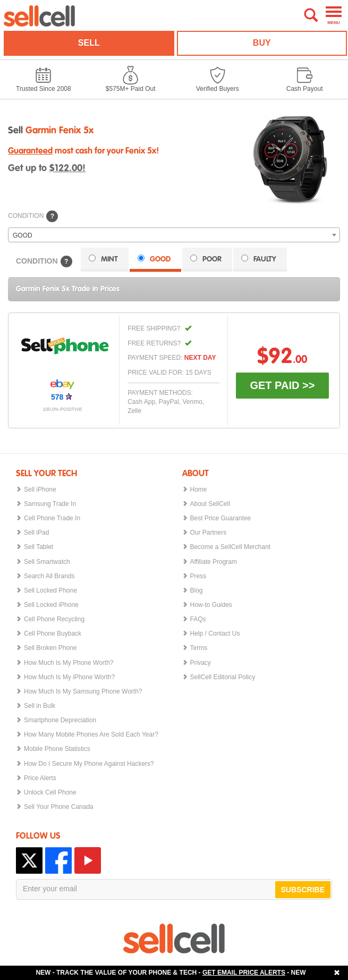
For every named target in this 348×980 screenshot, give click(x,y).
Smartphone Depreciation (60, 720)
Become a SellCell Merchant (230, 547)
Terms (199, 648)
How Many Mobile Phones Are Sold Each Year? (91, 734)
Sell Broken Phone (50, 648)
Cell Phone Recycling (54, 619)
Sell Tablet (39, 547)
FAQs (198, 619)
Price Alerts (40, 778)
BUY (262, 43)
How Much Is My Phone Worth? (69, 662)
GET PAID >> (282, 385)
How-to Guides (211, 605)
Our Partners (209, 532)
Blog (197, 590)
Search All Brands (49, 576)
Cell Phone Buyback (53, 633)
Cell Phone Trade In (52, 518)
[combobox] (174, 235)
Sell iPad (36, 532)
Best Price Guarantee (221, 518)
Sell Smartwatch (47, 561)
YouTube (88, 860)
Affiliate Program (214, 561)
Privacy (201, 662)
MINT (103, 259)
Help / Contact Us (215, 633)
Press (198, 576)
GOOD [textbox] (23, 235)
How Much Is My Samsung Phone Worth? (83, 691)
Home (199, 489)
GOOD (154, 259)
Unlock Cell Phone (50, 792)
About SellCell (210, 504)
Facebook (58, 860)
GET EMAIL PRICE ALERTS (244, 973)
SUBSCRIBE (303, 890)
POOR (206, 259)
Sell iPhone (40, 489)
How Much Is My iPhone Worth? (69, 677)
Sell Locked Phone (50, 590)
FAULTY (259, 259)
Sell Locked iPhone (51, 605)
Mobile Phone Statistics (57, 749)
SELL (89, 43)
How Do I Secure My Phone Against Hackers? (89, 763)
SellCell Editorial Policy (223, 677)
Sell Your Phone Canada (59, 806)
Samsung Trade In (50, 504)
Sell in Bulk (40, 706)
